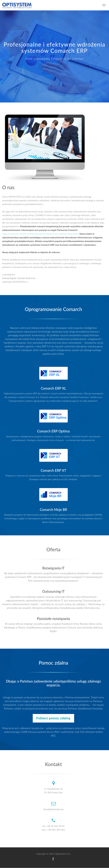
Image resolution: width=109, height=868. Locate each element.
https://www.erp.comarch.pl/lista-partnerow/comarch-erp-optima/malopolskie (40, 234)
